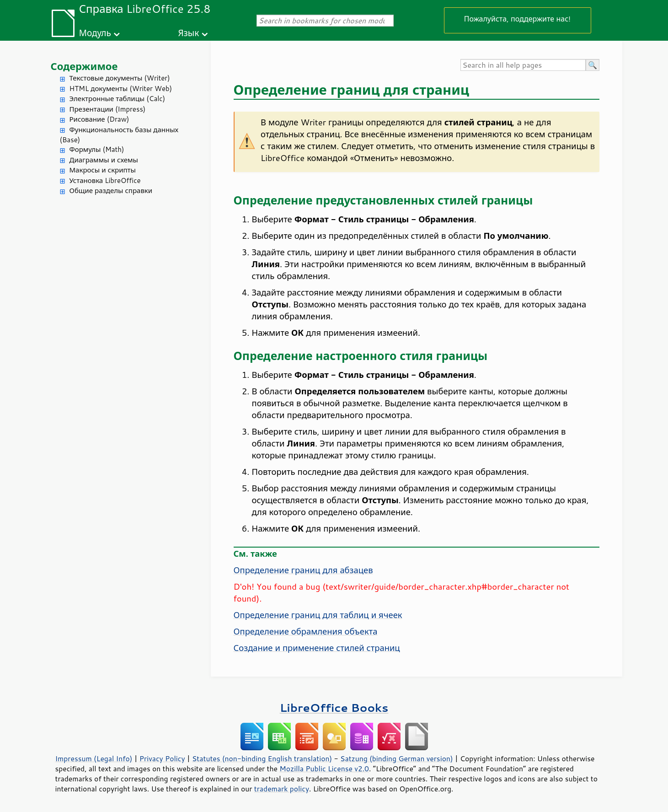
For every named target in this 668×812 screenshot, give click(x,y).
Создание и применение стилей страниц (317, 648)
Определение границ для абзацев (303, 570)
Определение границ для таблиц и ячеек (318, 615)
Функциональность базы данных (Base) (119, 135)
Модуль (95, 33)
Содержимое (84, 66)
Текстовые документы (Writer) (120, 78)
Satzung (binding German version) (397, 758)
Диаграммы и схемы (104, 160)
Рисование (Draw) (99, 119)
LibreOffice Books (334, 707)
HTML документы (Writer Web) (121, 89)
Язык (188, 33)
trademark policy (282, 789)
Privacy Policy (162, 758)
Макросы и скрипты (103, 170)
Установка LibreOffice (105, 180)
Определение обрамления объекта (306, 631)
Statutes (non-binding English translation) (262, 758)
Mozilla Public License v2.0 (324, 769)
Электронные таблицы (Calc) (118, 99)
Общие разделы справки (111, 191)
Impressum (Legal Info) (94, 758)
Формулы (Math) (97, 149)
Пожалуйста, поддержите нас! (517, 19)
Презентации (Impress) (108, 109)
